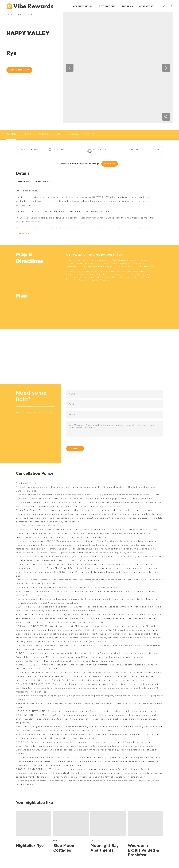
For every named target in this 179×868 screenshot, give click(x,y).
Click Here (110, 164)
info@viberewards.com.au (39, 413)
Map (58, 134)
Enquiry (74, 134)
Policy (90, 134)
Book (28, 134)
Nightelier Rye (30, 846)
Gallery (11, 134)
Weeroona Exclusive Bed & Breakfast (143, 850)
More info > (23, 233)
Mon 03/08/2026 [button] (29, 150)
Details (43, 134)
